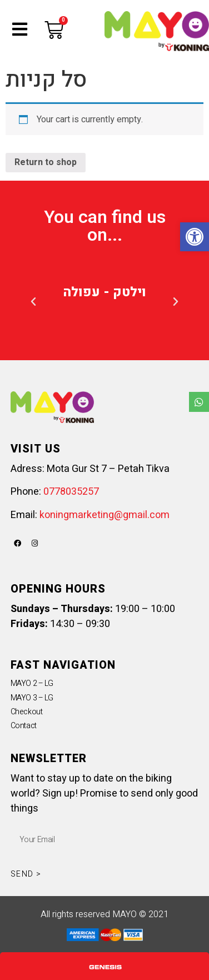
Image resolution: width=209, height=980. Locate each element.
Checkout (26, 712)
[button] (33, 302)
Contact (24, 726)
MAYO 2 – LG (32, 683)
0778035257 (71, 492)
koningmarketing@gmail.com (104, 515)
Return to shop (46, 162)
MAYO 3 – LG (32, 698)
